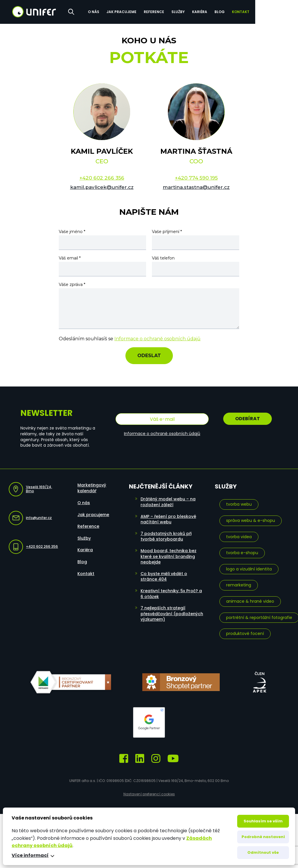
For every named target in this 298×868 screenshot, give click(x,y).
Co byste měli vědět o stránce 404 (164, 576)
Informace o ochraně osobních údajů (157, 339)
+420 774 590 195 (196, 178)
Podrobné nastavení (263, 837)
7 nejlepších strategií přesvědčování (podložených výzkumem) (172, 613)
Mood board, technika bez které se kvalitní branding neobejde (168, 555)
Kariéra (235, 11)
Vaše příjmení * (167, 232)
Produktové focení (245, 633)
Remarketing (239, 584)
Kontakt (276, 11)
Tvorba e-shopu (242, 552)
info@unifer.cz (30, 517)
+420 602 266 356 (102, 178)
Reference (189, 11)
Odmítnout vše (263, 852)
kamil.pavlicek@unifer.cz (102, 187)
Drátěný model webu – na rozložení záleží (168, 501)
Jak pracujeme (157, 11)
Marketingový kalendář (92, 487)
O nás (129, 11)
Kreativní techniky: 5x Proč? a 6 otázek (171, 593)
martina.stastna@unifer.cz (196, 187)
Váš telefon (163, 258)
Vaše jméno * (72, 232)
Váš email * (70, 258)
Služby (214, 11)
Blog (255, 11)
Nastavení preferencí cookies (149, 793)
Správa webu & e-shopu (251, 520)
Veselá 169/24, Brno (30, 488)
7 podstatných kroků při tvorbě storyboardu (166, 536)
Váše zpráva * (72, 284)
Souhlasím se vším (263, 821)
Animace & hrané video (250, 600)
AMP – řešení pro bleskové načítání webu (168, 518)
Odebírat (248, 419)
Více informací (30, 856)
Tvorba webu (239, 504)
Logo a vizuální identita (249, 568)
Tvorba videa (239, 536)
